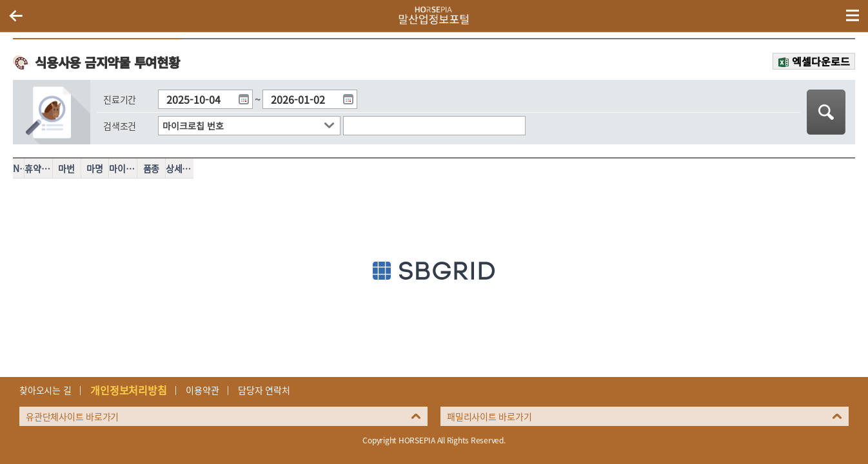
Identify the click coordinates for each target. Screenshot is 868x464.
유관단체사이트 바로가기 (72, 416)
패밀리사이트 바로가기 (489, 416)
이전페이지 (15, 15)
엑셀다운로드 (821, 61)
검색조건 (120, 126)
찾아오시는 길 (45, 390)
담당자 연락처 (264, 390)
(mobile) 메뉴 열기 (853, 15)
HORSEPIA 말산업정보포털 (434, 15)
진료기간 (120, 99)
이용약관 (202, 390)
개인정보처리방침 (128, 390)
